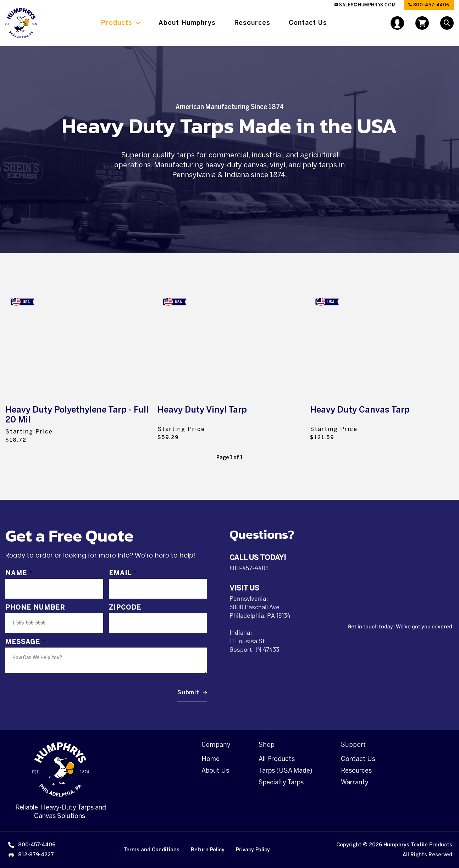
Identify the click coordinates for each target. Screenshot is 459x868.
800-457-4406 (429, 5)
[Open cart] (422, 23)
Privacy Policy (253, 850)
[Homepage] (61, 769)
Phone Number (35, 608)
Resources (252, 23)
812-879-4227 (30, 855)
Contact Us (308, 23)
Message (26, 642)
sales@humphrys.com (365, 5)
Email (123, 573)
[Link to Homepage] (21, 23)
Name (19, 573)
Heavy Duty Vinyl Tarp (202, 410)
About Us (215, 771)
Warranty (355, 782)
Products (117, 23)
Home (211, 759)
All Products (277, 759)
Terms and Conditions (151, 850)
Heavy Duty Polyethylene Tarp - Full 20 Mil (77, 415)
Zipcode (125, 608)
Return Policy (208, 850)
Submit (188, 692)
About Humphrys (187, 23)
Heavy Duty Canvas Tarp (360, 410)
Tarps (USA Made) (286, 771)
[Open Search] (447, 23)
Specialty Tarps (281, 782)
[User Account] (397, 22)
